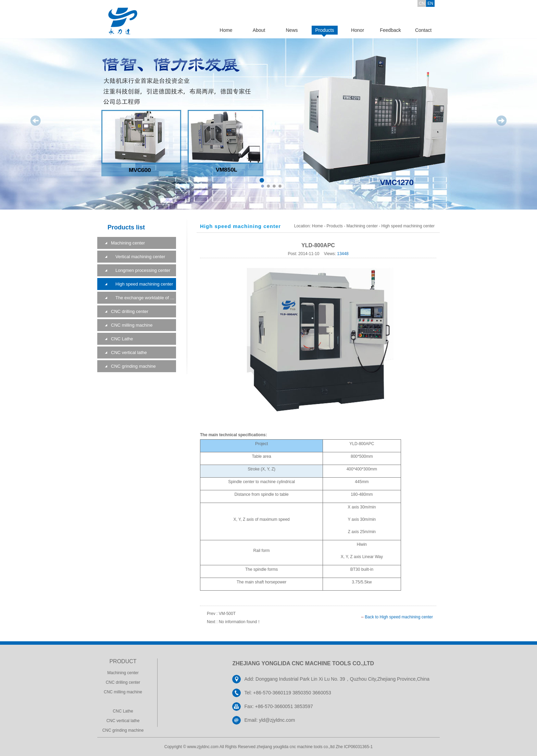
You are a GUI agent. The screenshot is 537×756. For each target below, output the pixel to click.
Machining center (128, 243)
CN (422, 3)
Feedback (390, 30)
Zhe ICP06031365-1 (354, 747)
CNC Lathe (122, 339)
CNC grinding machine (133, 366)
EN (430, 3)
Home (226, 30)
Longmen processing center (141, 270)
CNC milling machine (132, 325)
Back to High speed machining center (399, 617)
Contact (423, 30)
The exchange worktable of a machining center (143, 298)
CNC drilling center (130, 311)
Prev (36, 121)
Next (501, 121)
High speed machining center (142, 284)
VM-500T (227, 614)
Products (324, 30)
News (292, 30)
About (259, 30)
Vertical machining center (138, 257)
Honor (358, 30)
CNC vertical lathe (129, 352)
